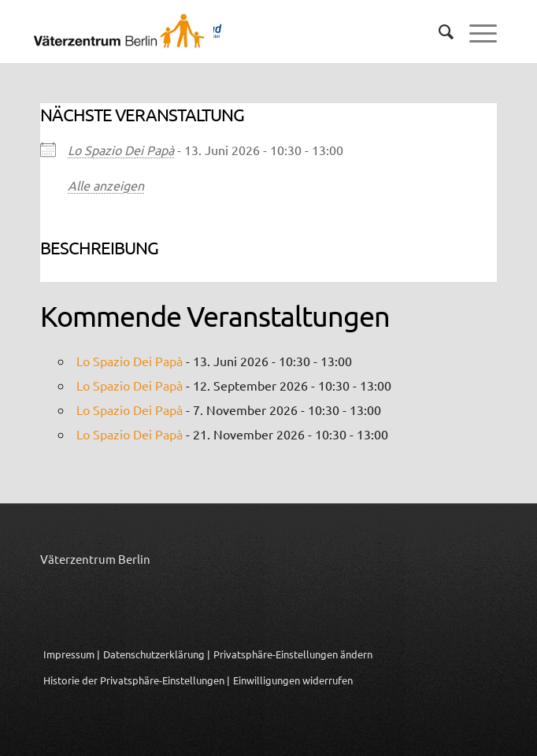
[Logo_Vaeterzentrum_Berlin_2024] (207, 31)
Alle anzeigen (106, 185)
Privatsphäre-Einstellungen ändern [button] (293, 654)
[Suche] (438, 31)
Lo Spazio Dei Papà (121, 150)
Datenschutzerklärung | (157, 654)
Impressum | (72, 654)
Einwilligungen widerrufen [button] (293, 680)
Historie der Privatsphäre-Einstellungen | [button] (137, 680)
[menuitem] (438, 31)
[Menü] (475, 31)
